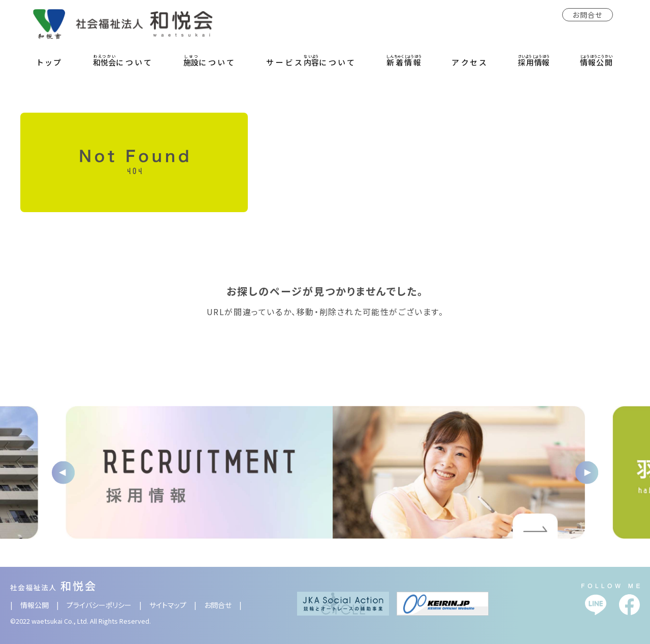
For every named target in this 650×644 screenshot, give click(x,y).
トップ (50, 62)
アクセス (470, 62)
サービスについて (311, 60)
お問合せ (588, 15)
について (123, 60)
